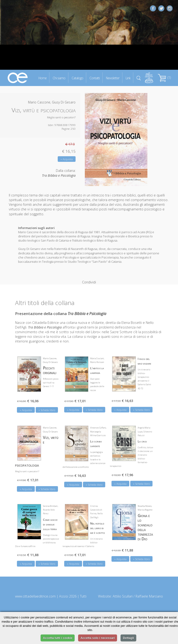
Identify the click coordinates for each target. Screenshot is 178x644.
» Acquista (67, 159)
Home (43, 78)
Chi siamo (59, 78)
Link (128, 78)
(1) (164, 78)
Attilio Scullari (123, 591)
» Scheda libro (47, 404)
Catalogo (77, 78)
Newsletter (113, 78)
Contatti (95, 78)
